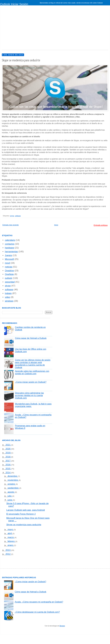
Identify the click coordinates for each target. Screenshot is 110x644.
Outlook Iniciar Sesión (14, 4)
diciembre (13, 476)
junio (10, 500)
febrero (11, 541)
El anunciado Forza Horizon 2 (21, 514)
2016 (8, 465)
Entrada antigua (101, 225)
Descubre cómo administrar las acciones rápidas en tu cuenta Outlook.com (29, 395)
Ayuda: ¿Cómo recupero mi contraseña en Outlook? (39, 602)
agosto (11, 492)
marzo (11, 537)
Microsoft (9, 259)
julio (10, 496)
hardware (9, 248)
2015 (8, 469)
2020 (8, 449)
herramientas (11, 252)
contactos (10, 244)
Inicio (56, 225)
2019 (8, 453)
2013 (8, 550)
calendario (10, 240)
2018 (8, 457)
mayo (11, 529)
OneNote (9, 274)
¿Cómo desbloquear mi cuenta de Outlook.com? (37, 612)
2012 (8, 554)
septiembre (13, 488)
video (8, 297)
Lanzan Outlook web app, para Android (26, 510)
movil (7, 263)
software (18, 216)
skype (12, 216)
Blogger (62, 626)
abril (10, 533)
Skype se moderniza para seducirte (24, 525)
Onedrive (9, 271)
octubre (12, 484)
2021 (8, 445)
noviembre (13, 480)
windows (9, 301)
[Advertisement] (35, 29)
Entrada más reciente (11, 225)
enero (11, 545)
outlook (8, 278)
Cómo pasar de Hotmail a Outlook (31, 338)
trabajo (8, 293)
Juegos (8, 255)
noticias (9, 267)
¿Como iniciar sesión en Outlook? (31, 382)
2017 (8, 461)
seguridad (10, 282)
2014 (8, 473)
